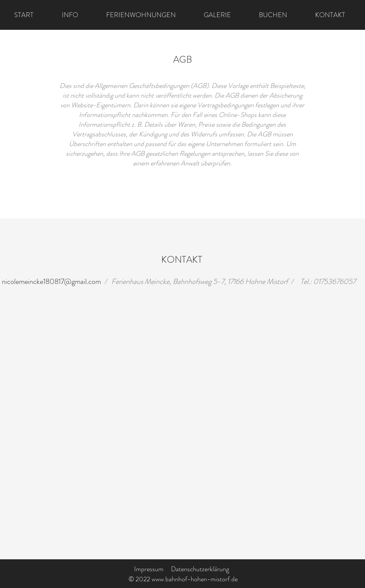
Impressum (149, 569)
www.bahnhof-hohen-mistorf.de (195, 579)
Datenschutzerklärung (200, 569)
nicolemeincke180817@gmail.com (51, 282)
